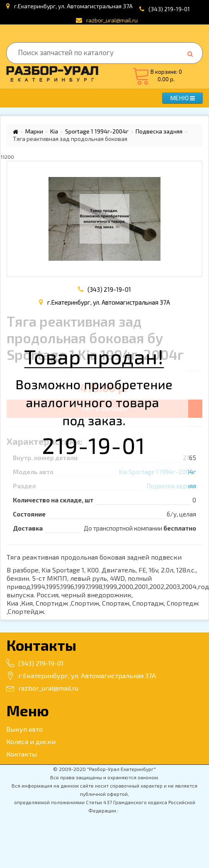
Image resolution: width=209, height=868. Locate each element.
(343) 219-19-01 (169, 9)
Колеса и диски (31, 741)
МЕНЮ (182, 98)
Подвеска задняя (159, 131)
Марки (34, 131)
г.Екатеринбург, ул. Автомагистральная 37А (81, 675)
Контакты (22, 754)
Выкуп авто (24, 729)
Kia (54, 131)
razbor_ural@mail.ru (42, 688)
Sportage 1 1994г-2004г (97, 131)
